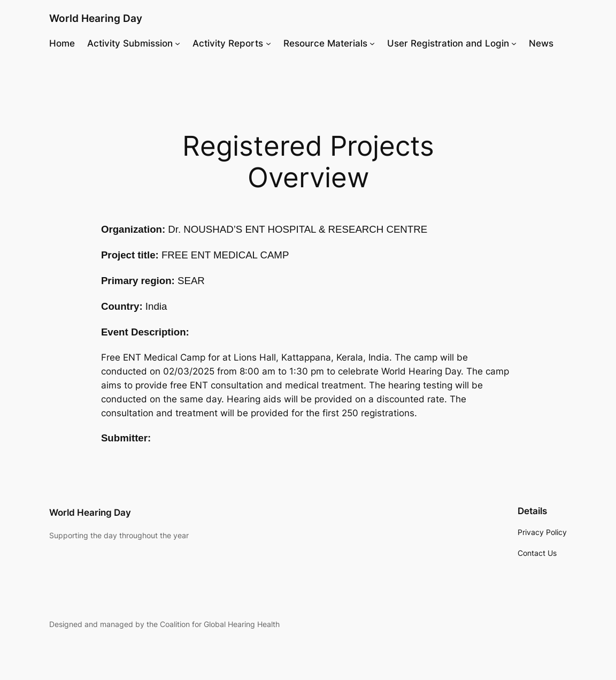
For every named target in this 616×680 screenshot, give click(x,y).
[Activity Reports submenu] (268, 43)
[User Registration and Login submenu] (514, 43)
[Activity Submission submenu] (178, 43)
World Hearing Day (96, 18)
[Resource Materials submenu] (372, 43)
